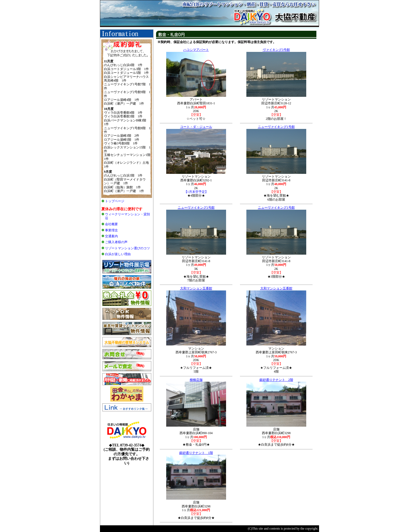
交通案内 (111, 236)
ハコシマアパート (196, 50)
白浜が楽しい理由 (118, 254)
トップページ (115, 201)
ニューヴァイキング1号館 (276, 127)
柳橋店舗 (196, 380)
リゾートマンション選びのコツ (127, 248)
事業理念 (111, 230)
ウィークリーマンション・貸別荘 (127, 216)
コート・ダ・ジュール (196, 127)
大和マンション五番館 (196, 288)
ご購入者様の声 (116, 242)
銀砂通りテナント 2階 (276, 380)
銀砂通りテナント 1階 (196, 453)
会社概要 (111, 224)
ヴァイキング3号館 (276, 50)
